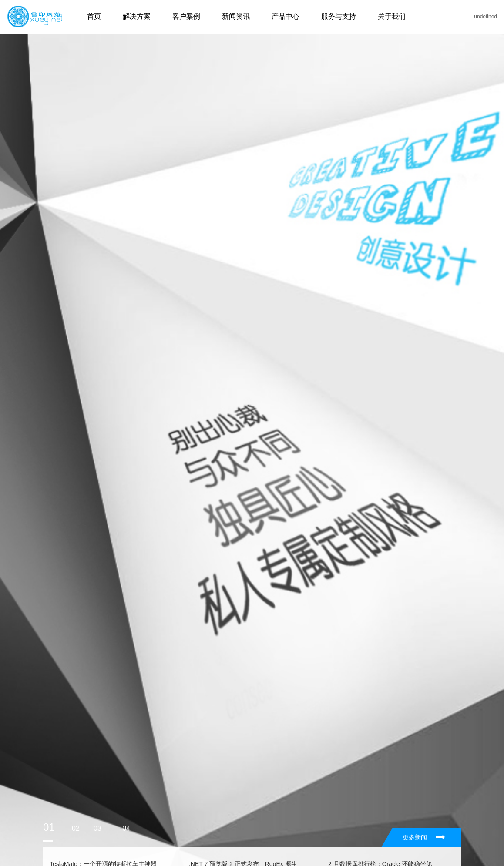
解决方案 (137, 16)
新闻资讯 (236, 16)
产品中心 (286, 16)
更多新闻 (424, 837)
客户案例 (186, 16)
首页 (94, 16)
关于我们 (392, 16)
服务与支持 (339, 16)
